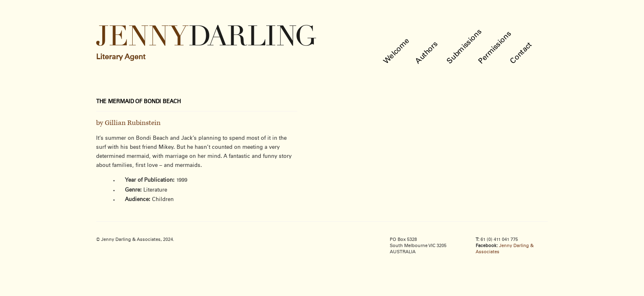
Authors (427, 53)
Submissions (465, 47)
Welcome (397, 51)
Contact (521, 53)
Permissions (495, 48)
